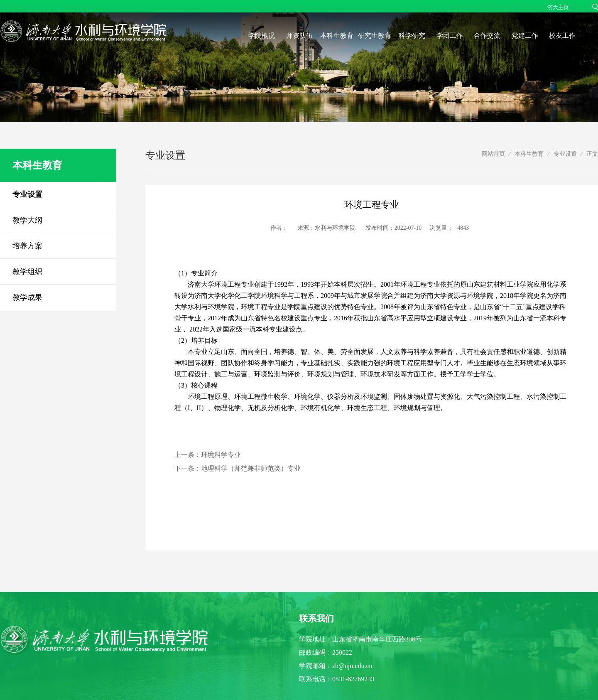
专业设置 (27, 194)
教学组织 (27, 272)
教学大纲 (27, 220)
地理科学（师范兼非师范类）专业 (251, 468)
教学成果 (27, 297)
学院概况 (262, 36)
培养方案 (27, 246)
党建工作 (525, 36)
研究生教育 (375, 36)
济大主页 (558, 7)
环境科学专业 (221, 455)
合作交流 (487, 36)
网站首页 (493, 154)
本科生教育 (337, 36)
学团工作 (450, 36)
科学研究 (412, 36)
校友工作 (562, 36)
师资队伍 (299, 36)
